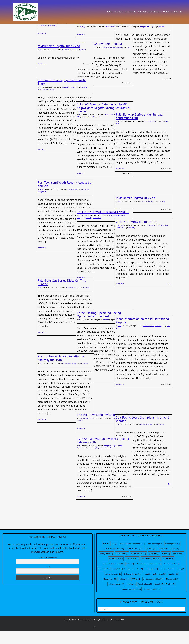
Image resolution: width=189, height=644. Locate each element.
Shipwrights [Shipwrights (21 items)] (110, 593)
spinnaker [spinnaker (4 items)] (125, 593)
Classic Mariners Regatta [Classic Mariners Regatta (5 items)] (115, 563)
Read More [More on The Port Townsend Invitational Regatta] (80, 443)
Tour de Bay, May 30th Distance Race (62, 34)
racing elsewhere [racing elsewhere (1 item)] (113, 588)
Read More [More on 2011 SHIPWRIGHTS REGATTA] (119, 298)
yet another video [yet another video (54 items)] (152, 603)
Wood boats (119, 61)
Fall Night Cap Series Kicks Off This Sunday (62, 296)
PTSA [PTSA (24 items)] (130, 578)
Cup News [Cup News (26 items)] (151, 563)
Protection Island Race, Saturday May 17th (141, 36)
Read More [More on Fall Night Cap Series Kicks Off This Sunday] (41, 346)
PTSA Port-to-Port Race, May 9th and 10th (101, 36)
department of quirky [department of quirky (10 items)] (169, 563)
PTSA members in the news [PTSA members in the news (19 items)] (149, 578)
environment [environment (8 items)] (122, 568)
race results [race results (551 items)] (167, 583)
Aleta (42, 203)
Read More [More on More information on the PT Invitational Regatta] (119, 398)
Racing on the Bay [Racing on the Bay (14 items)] (132, 588)
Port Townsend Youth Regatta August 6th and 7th (65, 198)
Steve (120, 340)
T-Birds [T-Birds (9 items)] (136, 593)
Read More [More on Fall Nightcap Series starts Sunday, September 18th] (119, 182)
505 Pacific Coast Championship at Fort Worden (142, 433)
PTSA (79, 131)
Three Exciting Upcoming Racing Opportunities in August (99, 329)
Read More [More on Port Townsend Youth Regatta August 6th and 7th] (41, 262)
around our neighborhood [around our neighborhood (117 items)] (132, 558)
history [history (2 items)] (166, 568)
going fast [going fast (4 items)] (154, 568)
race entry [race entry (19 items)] (104, 583)
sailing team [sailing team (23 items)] (160, 588)
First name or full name (48, 571)
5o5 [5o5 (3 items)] (106, 558)
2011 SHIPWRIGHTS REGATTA (136, 236)
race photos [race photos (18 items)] (119, 583)
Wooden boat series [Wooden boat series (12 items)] (131, 603)
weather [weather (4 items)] (131, 598)
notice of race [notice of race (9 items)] (132, 573)
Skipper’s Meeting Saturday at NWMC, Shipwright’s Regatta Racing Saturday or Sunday (104, 122)
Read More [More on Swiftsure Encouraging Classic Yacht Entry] (41, 163)
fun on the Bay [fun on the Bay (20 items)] (138, 568)
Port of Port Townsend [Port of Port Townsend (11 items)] (113, 578)
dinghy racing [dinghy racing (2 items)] (106, 568)
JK (119, 41)
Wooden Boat (97, 232)
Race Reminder (71, 37)
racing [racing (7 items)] (181, 583)
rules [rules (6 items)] (147, 588)
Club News (105, 334)
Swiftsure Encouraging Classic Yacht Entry (62, 96)
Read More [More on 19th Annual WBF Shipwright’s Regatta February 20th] (80, 511)
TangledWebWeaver (85, 432)
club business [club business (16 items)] (135, 563)
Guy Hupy (82, 41)
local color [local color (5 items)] (178, 568)
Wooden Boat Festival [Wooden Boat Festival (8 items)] (165, 598)
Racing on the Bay (51, 40)
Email (48, 581)
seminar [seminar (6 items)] (173, 588)
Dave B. (42, 37)
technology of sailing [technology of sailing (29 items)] (153, 593)
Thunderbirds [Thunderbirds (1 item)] (173, 593)
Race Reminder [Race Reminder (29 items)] (135, 583)
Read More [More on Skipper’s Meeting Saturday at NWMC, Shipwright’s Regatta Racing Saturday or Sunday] (80, 187)
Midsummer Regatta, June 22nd (59, 60)
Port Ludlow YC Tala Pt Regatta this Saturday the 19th (61, 372)
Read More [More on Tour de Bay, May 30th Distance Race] (41, 48)
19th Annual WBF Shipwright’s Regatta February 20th (103, 455)
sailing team (42, 206)
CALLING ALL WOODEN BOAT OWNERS (103, 226)
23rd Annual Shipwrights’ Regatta (99, 58)
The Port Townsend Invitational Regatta (103, 429)
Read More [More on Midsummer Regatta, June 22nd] (41, 78)
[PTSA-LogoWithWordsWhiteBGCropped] (26, 4)
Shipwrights (100, 462)
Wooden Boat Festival (95, 131)
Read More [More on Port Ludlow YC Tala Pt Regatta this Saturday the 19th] (41, 433)
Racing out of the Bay (112, 41)
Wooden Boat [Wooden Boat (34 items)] (145, 598)
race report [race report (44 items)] (152, 583)
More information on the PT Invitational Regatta (143, 335)
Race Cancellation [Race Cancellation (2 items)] (172, 578)
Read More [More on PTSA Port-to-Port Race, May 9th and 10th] (80, 49)
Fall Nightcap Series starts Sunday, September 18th (139, 130)
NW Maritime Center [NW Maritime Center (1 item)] (151, 573)
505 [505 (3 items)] (114, 558)
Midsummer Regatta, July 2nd (136, 212)
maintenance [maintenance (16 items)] (116, 573)
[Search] (181, 12)
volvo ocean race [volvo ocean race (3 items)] (116, 598)
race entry (41, 40)
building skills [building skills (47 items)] (173, 558)
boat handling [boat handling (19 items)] (155, 558)
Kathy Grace (83, 230)
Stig (119, 215)
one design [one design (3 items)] (168, 573)
